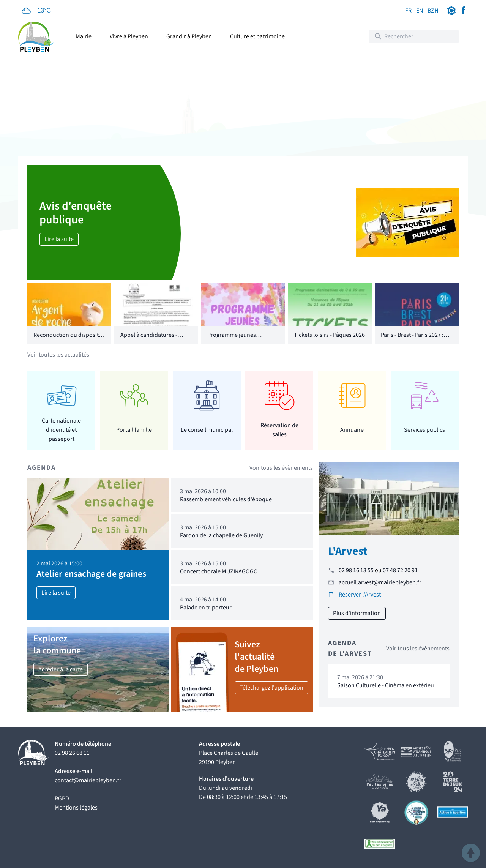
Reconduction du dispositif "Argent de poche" (68, 339)
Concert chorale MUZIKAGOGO (219, 571)
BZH (433, 11)
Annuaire (352, 430)
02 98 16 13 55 (356, 570)
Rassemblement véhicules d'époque (226, 499)
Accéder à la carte (61, 669)
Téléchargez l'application (271, 688)
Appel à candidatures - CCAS (149, 339)
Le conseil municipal (207, 430)
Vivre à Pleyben (129, 36)
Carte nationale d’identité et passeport (61, 430)
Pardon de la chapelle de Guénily (221, 535)
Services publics (424, 430)
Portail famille (134, 430)
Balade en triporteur (206, 608)
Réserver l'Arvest (360, 595)
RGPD (62, 799)
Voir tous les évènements (281, 468)
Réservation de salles (279, 430)
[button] (471, 853)
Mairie (84, 36)
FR (408, 11)
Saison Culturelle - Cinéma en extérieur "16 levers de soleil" (387, 689)
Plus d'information (357, 613)
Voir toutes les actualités (58, 355)
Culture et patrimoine (257, 36)
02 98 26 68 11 (72, 753)
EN (420, 11)
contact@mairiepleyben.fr (88, 780)
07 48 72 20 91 (400, 570)
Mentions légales (76, 808)
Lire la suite (59, 239)
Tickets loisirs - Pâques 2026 (329, 335)
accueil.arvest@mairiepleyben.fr (380, 582)
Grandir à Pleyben (189, 36)
